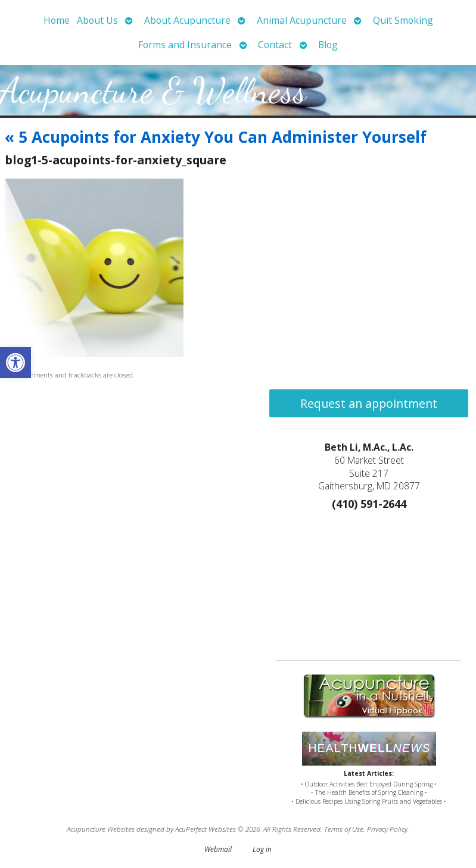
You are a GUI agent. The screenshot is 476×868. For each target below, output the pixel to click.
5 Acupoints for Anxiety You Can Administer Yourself (216, 137)
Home (57, 20)
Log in (262, 849)
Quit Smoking (403, 20)
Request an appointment (369, 403)
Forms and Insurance (185, 45)
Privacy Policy (387, 829)
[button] (15, 363)
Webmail (218, 849)
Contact (275, 45)
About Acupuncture (187, 20)
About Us (97, 20)
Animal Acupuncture (302, 20)
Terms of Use (344, 829)
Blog (328, 45)
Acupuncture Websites (101, 829)
